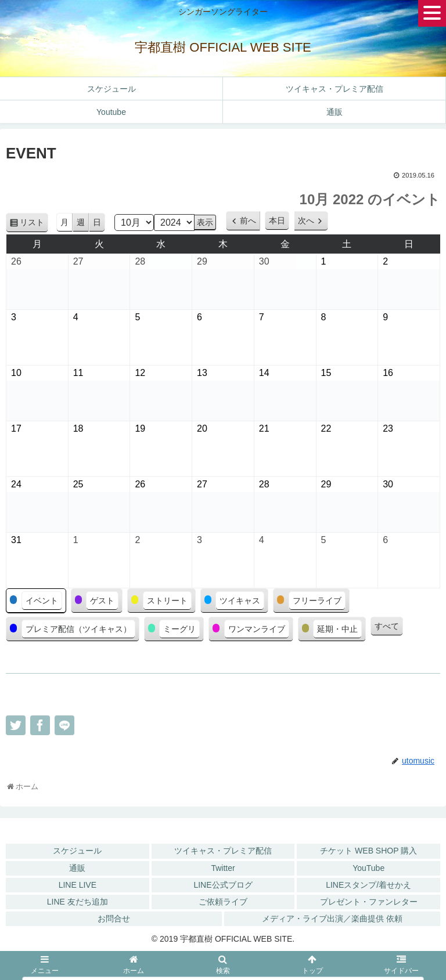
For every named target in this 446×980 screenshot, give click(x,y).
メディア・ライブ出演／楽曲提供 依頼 (332, 918)
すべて (387, 626)
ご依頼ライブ (223, 902)
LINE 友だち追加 (78, 902)
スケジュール (77, 851)
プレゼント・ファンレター (369, 902)
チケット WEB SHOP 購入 (368, 851)
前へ (248, 220)
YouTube (368, 868)
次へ (306, 220)
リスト (34, 224)
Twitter (223, 868)
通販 (77, 868)
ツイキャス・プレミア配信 (223, 851)
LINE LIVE (78, 885)
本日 (277, 220)
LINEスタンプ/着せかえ (368, 885)
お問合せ (114, 918)
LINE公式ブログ (223, 885)
